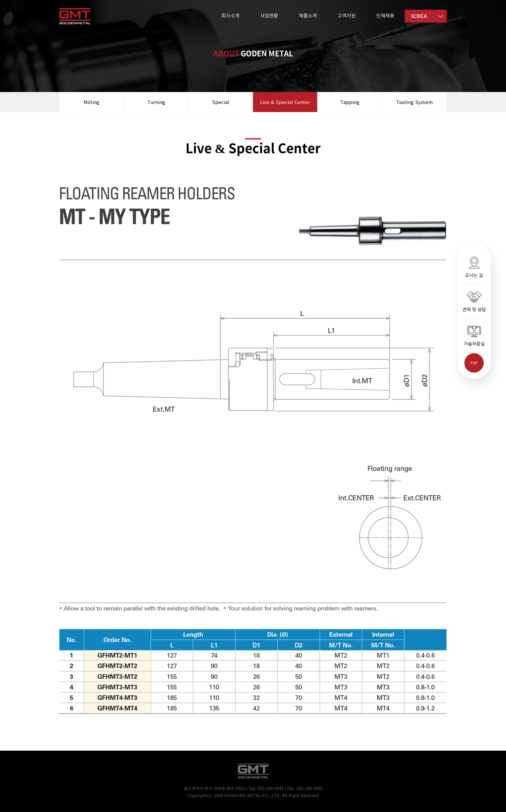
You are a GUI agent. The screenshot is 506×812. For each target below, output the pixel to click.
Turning (156, 102)
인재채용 (385, 15)
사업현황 (269, 15)
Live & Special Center (285, 102)
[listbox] (426, 16)
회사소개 (230, 15)
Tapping (350, 102)
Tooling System (414, 102)
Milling (91, 102)
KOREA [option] (419, 16)
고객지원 (347, 15)
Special (221, 102)
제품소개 (308, 15)
